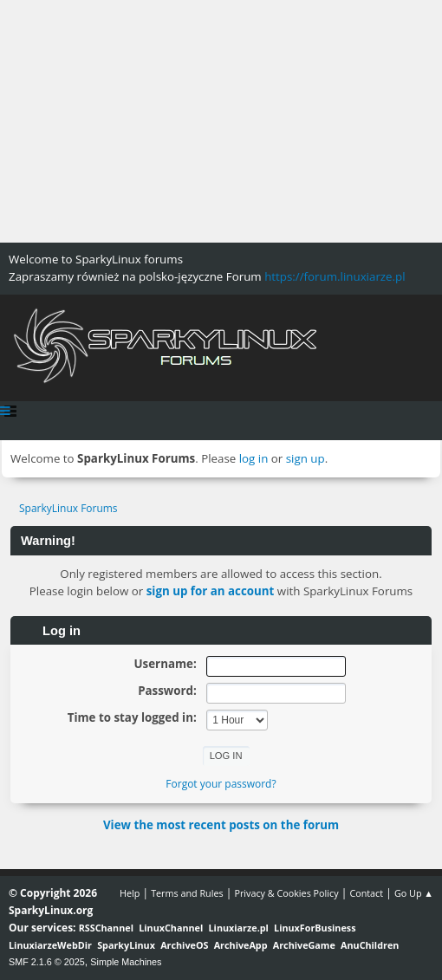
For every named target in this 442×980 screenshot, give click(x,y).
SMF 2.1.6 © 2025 (47, 962)
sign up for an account (211, 591)
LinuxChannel (171, 928)
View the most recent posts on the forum (221, 825)
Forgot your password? (221, 784)
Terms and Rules (187, 893)
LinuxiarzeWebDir (50, 945)
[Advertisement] (221, 121)
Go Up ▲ (414, 893)
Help (130, 893)
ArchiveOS (184, 945)
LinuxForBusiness (315, 928)
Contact (366, 893)
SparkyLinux (126, 945)
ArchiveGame (304, 945)
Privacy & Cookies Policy (286, 893)
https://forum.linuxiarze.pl (335, 276)
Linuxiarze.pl (239, 928)
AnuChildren (370, 945)
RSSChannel (106, 928)
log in (254, 458)
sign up (305, 458)
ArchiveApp (241, 945)
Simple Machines (126, 962)
